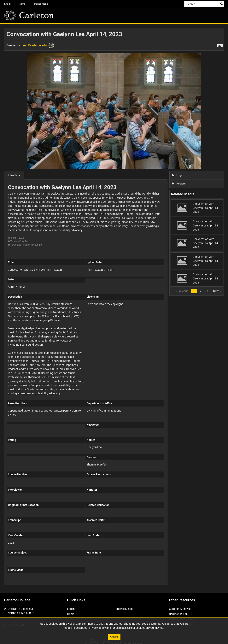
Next (217, 291)
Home (22, 4)
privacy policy (97, 628)
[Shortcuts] (220, 45)
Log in (7, 4)
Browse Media (41, 4)
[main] (114, 308)
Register (179, 183)
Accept (114, 637)
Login (178, 175)
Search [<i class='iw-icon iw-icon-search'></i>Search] (222, 3)
